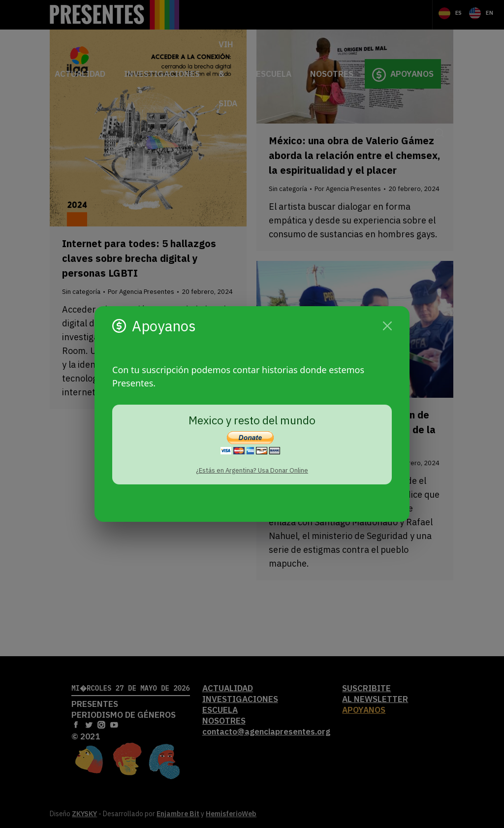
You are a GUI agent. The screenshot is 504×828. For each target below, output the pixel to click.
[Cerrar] (387, 326)
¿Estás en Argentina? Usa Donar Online (252, 470)
